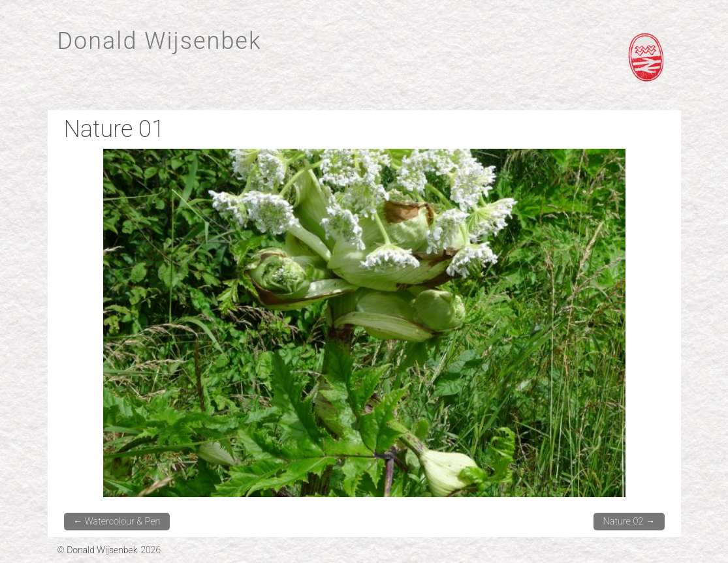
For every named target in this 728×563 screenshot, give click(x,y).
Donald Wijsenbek (160, 41)
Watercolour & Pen (117, 522)
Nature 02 (629, 522)
